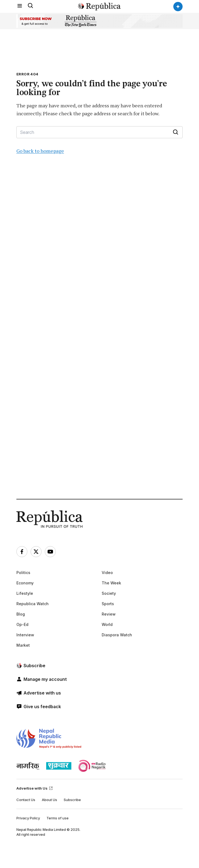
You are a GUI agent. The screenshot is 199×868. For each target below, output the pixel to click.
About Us (49, 800)
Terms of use (58, 818)
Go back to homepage (40, 151)
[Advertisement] (63, 338)
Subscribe (72, 800)
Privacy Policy (28, 818)
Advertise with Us (35, 788)
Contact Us (26, 800)
